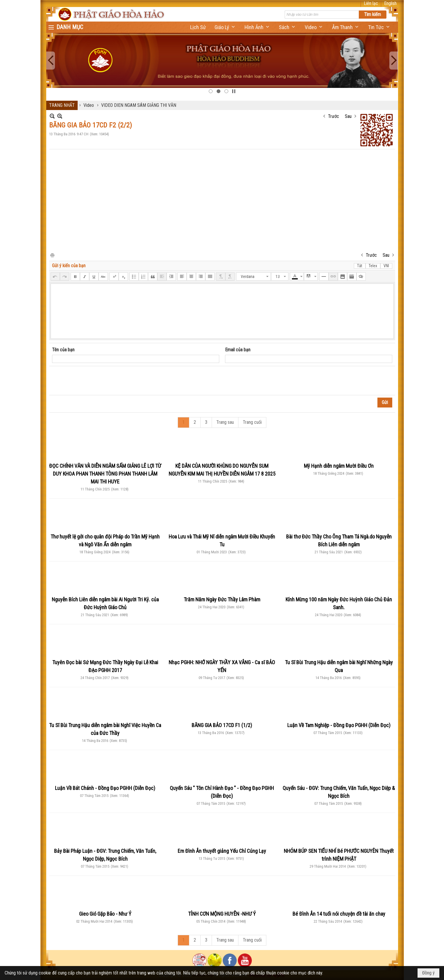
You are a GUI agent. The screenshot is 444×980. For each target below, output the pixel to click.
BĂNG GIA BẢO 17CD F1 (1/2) (222, 725)
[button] (225, 27)
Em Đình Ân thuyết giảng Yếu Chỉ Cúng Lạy (222, 851)
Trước (334, 116)
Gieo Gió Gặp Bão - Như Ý (105, 914)
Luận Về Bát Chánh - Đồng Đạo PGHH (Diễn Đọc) (105, 788)
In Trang (52, 255)
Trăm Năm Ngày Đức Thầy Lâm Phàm (222, 599)
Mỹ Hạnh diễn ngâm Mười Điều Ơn (339, 466)
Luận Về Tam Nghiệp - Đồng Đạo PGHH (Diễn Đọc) (339, 725)
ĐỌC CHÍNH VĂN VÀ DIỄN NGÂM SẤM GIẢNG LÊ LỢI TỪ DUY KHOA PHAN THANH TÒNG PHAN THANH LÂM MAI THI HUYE (105, 474)
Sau (348, 116)
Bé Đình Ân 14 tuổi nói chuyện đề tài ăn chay (339, 914)
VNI (386, 266)
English (390, 3)
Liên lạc (371, 3)
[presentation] (96, 381)
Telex (373, 266)
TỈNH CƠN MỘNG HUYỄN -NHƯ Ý (222, 914)
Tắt (360, 266)
